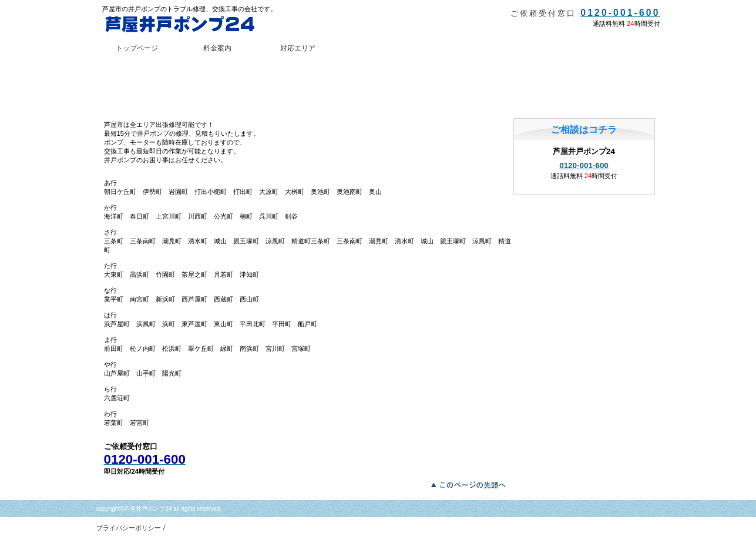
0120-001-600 (620, 13)
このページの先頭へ (471, 484)
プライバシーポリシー (129, 528)
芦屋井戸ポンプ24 (190, 24)
